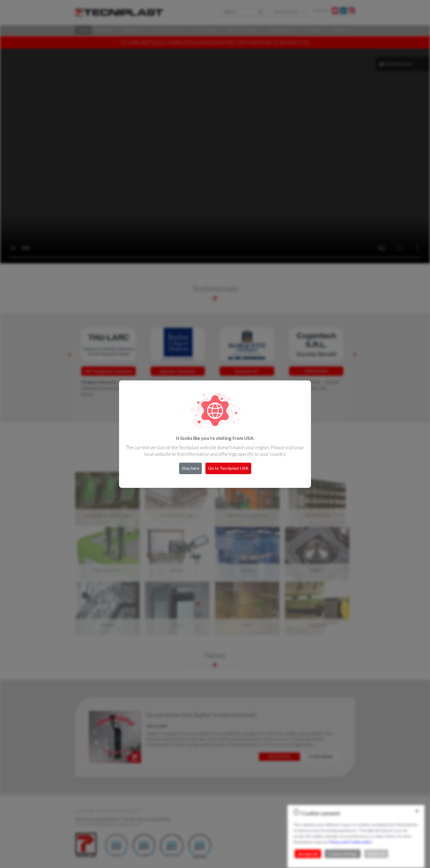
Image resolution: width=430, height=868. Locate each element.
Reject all (376, 854)
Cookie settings (343, 854)
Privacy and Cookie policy (350, 842)
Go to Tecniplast (228, 468)
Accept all (308, 854)
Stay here (190, 468)
